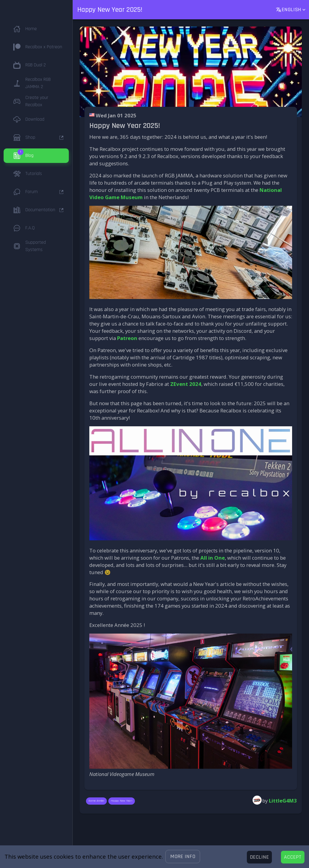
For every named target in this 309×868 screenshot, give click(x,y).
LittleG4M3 (283, 801)
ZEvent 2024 (186, 384)
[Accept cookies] (293, 857)
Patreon (127, 338)
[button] (183, 857)
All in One (213, 558)
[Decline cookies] (259, 857)
